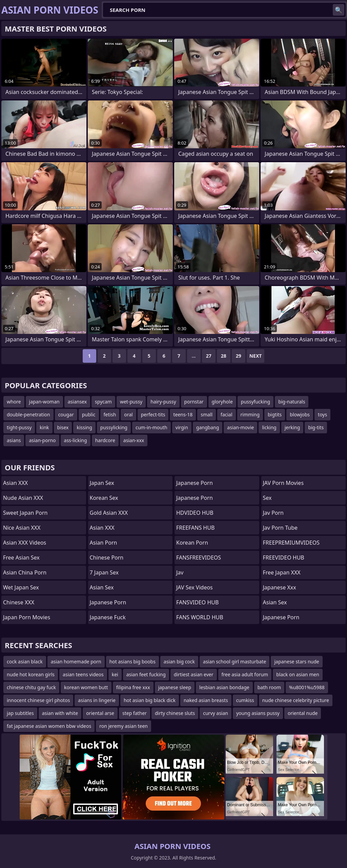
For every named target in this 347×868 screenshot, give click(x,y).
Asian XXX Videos (25, 543)
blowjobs (300, 414)
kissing (84, 427)
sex (267, 498)
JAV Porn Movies (283, 483)
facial (226, 414)
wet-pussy (131, 402)
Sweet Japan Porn (25, 513)
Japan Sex (102, 483)
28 (224, 356)
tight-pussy (19, 427)
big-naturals (292, 402)
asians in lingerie (97, 700)
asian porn (104, 543)
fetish (110, 414)
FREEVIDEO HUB (284, 558)
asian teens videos (83, 674)
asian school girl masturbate (234, 662)
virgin (182, 427)
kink (44, 427)
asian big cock (179, 662)
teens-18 (183, 414)
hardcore (105, 440)
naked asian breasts (206, 700)
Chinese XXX (19, 602)
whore (14, 402)
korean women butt (86, 687)
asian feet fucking (146, 674)
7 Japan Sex (104, 572)
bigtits (275, 414)
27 (209, 356)
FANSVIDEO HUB (197, 602)
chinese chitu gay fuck (31, 687)
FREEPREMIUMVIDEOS (291, 543)
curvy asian (216, 713)
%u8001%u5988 (307, 687)
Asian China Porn (25, 572)
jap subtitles (20, 713)
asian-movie (240, 427)
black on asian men (298, 674)
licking (269, 427)
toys (322, 414)
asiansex (77, 402)
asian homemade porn (76, 662)
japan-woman (44, 402)
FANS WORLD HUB (200, 617)
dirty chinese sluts (175, 713)
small (207, 414)
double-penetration (28, 414)
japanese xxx (280, 587)
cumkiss (245, 700)
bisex (63, 427)
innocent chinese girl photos (38, 700)
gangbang (208, 427)
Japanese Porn (108, 602)
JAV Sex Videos (195, 587)
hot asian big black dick (150, 700)
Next (256, 356)
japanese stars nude (297, 662)
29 (239, 356)
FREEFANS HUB (195, 528)
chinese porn (107, 558)
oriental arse (100, 713)
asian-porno (42, 440)
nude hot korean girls (31, 674)
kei (115, 674)
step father (135, 713)
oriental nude (303, 713)
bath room (269, 687)
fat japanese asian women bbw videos (49, 726)
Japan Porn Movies (27, 617)
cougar (66, 414)
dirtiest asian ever (194, 674)
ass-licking (76, 440)
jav (180, 572)
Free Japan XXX (282, 572)
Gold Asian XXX (109, 513)
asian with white (60, 713)
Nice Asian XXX (22, 528)
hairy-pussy (163, 402)
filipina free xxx (133, 687)
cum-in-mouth (151, 427)
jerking (292, 427)
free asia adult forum (245, 674)
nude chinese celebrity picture (296, 700)
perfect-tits (153, 414)
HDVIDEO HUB (195, 513)
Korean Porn (192, 543)
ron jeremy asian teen (124, 726)
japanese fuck (108, 617)
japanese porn (195, 483)
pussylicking (114, 427)
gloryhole (222, 402)
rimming (250, 414)
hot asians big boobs (132, 662)
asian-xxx (134, 440)
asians (14, 440)
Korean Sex (104, 498)
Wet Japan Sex (21, 587)
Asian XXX (15, 483)
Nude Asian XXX (23, 498)
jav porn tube (280, 528)
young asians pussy (258, 713)
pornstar (194, 402)
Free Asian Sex (21, 558)
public (89, 414)
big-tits (316, 427)
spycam (103, 402)
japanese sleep (175, 687)
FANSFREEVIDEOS (199, 558)
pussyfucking (256, 402)
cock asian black (25, 662)
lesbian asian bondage (224, 687)
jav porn (273, 513)
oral (128, 414)
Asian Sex (102, 587)
